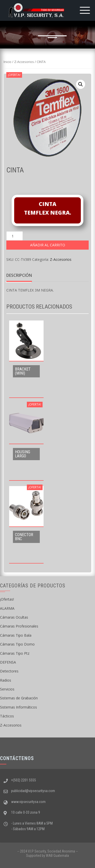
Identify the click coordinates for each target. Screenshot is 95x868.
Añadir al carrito (48, 245)
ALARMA (7, 608)
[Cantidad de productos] (15, 236)
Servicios (7, 689)
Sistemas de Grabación (19, 698)
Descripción (19, 275)
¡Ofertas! (7, 599)
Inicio (7, 62)
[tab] (19, 276)
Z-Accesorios (24, 62)
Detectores (9, 671)
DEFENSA (8, 662)
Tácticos (7, 716)
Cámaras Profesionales (19, 626)
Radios (6, 680)
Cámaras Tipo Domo (17, 644)
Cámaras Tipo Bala (16, 635)
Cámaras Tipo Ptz (15, 653)
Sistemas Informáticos (18, 707)
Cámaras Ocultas (14, 617)
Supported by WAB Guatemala (48, 856)
